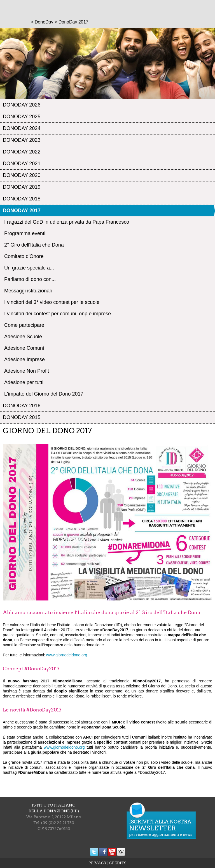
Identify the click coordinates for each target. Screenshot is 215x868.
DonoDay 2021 (22, 164)
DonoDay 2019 (22, 187)
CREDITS (118, 863)
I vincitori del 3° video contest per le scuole (52, 302)
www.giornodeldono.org (67, 655)
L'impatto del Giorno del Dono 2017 (44, 394)
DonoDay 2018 (22, 199)
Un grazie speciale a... (29, 268)
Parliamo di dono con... (30, 279)
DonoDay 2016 (22, 406)
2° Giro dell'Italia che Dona (34, 245)
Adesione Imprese (24, 360)
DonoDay (44, 22)
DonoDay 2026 (22, 105)
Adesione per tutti (24, 382)
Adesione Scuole (23, 337)
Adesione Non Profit (27, 371)
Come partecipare (24, 325)
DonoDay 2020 (22, 175)
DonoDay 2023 (22, 140)
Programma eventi (25, 233)
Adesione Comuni (24, 348)
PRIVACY (98, 863)
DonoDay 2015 (22, 417)
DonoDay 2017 (22, 211)
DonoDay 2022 (22, 152)
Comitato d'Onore (24, 256)
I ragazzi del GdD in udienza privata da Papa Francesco (67, 222)
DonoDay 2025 (22, 117)
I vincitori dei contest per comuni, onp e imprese (58, 314)
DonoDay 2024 (22, 128)
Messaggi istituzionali (28, 291)
